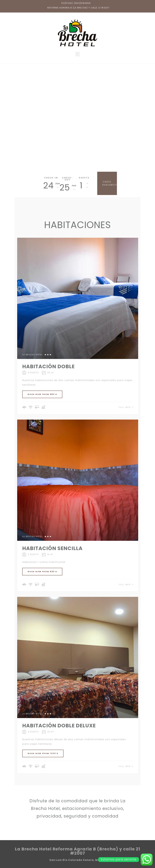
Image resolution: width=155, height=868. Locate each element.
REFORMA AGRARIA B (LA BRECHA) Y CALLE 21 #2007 (78, 8)
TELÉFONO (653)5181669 (76, 3)
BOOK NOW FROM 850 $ (42, 572)
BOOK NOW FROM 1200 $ (43, 753)
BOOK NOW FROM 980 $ (42, 394)
